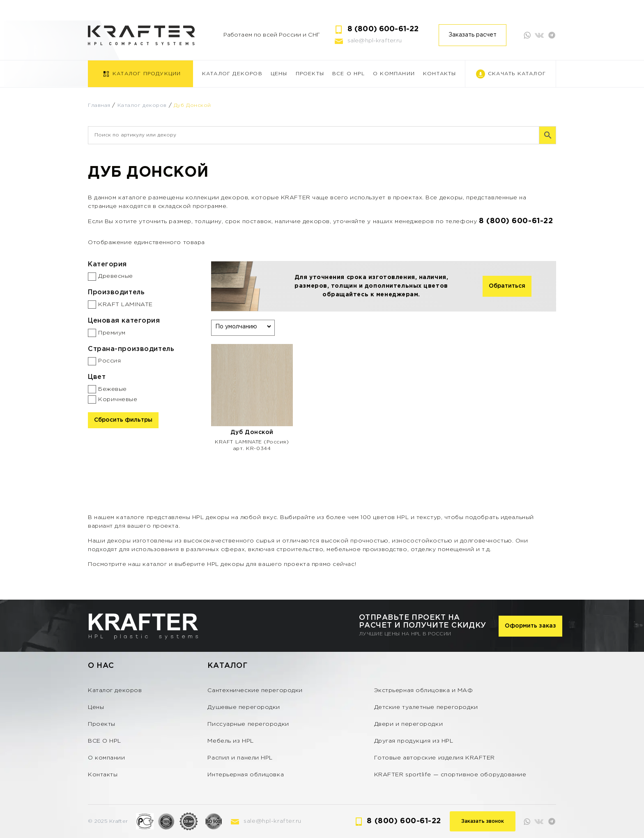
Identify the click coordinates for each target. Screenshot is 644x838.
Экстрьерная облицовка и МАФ (424, 690)
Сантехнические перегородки (255, 690)
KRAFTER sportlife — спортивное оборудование (450, 775)
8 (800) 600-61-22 (383, 29)
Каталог (227, 666)
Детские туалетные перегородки (426, 707)
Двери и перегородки (409, 724)
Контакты (440, 74)
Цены (279, 74)
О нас (101, 666)
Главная (99, 105)
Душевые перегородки (244, 707)
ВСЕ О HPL (348, 74)
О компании (394, 74)
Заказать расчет (473, 35)
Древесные (116, 276)
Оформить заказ (530, 626)
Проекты (310, 74)
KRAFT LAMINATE (125, 305)
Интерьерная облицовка (246, 775)
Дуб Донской (252, 432)
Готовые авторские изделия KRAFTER (435, 758)
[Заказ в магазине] (243, 326)
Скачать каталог (517, 74)
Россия (109, 361)
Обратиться (507, 286)
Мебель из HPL (230, 741)
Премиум (112, 333)
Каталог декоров (232, 74)
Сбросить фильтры (123, 420)
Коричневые (118, 399)
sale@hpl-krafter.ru (375, 41)
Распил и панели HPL (240, 758)
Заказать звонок (483, 821)
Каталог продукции (147, 74)
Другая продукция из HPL (414, 741)
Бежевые (113, 389)
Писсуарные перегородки (248, 724)
